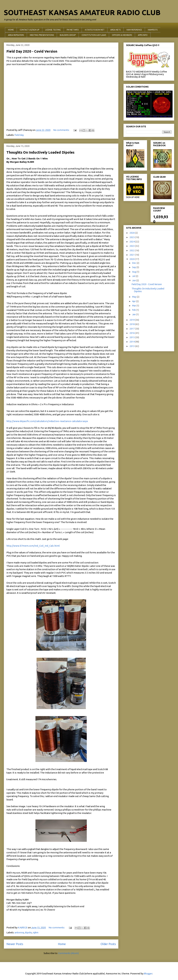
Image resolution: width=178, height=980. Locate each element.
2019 (132, 320)
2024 (132, 242)
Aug (134, 272)
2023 (132, 246)
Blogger (148, 974)
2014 (132, 342)
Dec (134, 263)
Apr (134, 301)
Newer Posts (15, 944)
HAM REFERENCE (134, 30)
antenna (19, 932)
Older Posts (108, 944)
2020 (132, 259)
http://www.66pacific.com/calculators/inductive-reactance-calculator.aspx (47, 421)
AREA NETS (115, 30)
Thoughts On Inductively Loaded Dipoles (40, 152)
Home (62, 944)
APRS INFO (143, 35)
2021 (132, 255)
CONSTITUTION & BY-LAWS (94, 35)
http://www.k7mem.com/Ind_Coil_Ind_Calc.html (33, 546)
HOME (11, 30)
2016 (132, 333)
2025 (132, 237)
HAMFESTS (153, 30)
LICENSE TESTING (53, 30)
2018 (132, 324)
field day (19, 135)
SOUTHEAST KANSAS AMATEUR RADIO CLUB (82, 12)
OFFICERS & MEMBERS (122, 35)
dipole (28, 932)
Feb (134, 310)
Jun (134, 280)
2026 (132, 233)
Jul (134, 276)
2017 (132, 329)
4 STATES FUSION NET (95, 30)
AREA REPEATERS (16, 35)
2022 (132, 250)
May (134, 297)
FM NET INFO (73, 30)
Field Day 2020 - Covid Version (32, 51)
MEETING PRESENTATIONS (42, 35)
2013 (132, 346)
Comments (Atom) (68, 953)
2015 (132, 337)
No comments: (62, 130)
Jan (134, 314)
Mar (134, 306)
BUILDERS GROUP (68, 35)
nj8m (36, 932)
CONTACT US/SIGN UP (30, 30)
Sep (134, 267)
